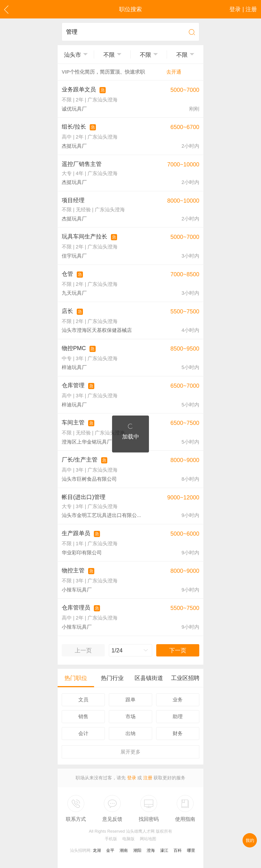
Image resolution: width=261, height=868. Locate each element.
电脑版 (128, 839)
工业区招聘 (185, 678)
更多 (130, 752)
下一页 (178, 650)
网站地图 (148, 839)
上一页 (83, 650)
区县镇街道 (149, 678)
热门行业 (112, 678)
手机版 (111, 839)
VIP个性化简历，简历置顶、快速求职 (122, 72)
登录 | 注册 (243, 9)
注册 (148, 778)
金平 (110, 850)
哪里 (191, 850)
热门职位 (76, 678)
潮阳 (137, 850)
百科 (178, 850)
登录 (132, 778)
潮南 (124, 850)
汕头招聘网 (80, 850)
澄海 (151, 850)
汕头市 (73, 55)
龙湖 (97, 850)
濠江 (164, 850)
